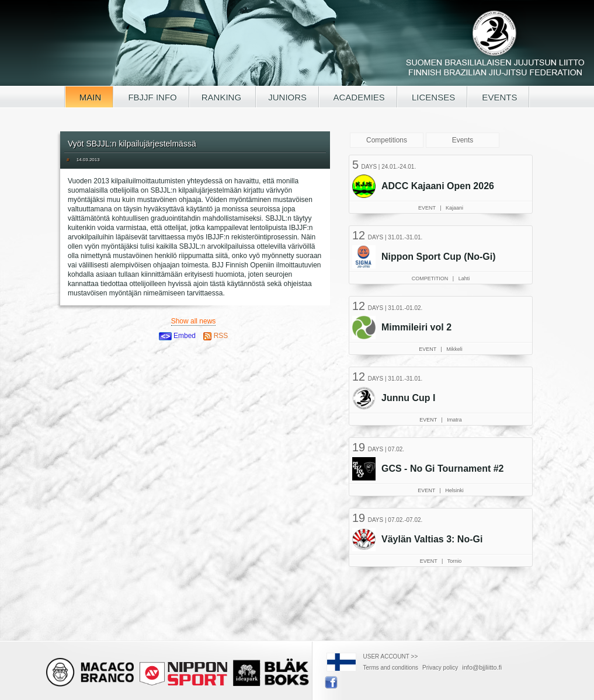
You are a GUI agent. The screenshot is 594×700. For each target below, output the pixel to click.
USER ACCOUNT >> (391, 657)
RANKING (223, 97)
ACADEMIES (358, 97)
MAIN (89, 97)
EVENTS (498, 97)
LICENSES (432, 97)
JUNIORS (287, 97)
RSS (216, 336)
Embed (177, 336)
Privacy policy (440, 668)
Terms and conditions (391, 668)
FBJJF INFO (151, 97)
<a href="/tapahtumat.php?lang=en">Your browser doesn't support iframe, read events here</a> (442, 365)
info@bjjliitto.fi (482, 667)
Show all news (194, 321)
